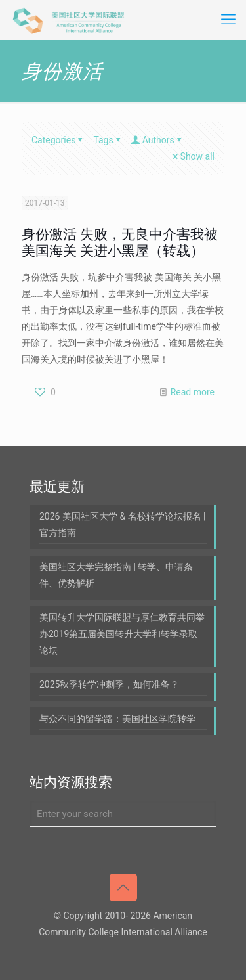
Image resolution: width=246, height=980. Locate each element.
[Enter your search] (123, 814)
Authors (157, 140)
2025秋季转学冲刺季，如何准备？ (109, 684)
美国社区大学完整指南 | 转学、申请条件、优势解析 (116, 575)
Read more (193, 392)
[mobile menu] (228, 20)
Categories (58, 140)
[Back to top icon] (123, 887)
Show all (193, 156)
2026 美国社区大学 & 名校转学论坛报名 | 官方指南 (123, 524)
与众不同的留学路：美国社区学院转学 (117, 719)
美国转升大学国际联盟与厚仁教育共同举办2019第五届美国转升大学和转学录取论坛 (122, 634)
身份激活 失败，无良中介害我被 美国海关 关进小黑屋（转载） (120, 243)
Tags (108, 140)
